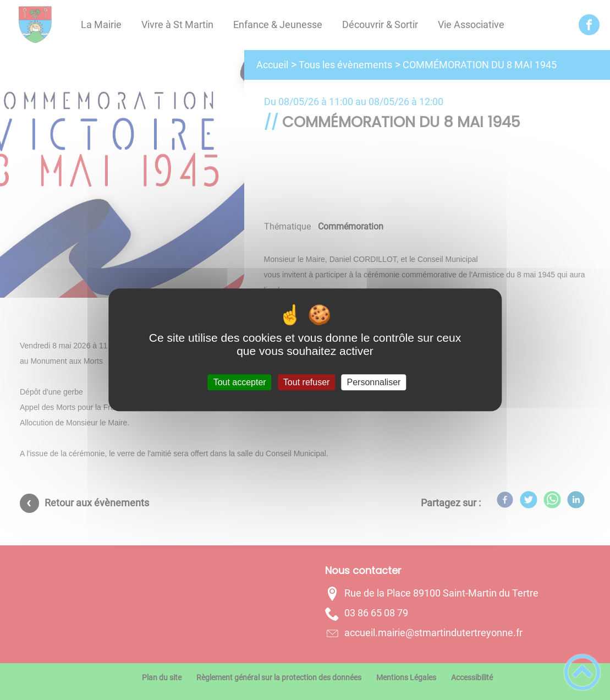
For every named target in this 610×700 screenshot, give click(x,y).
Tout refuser (306, 382)
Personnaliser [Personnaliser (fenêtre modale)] (374, 382)
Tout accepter (240, 382)
